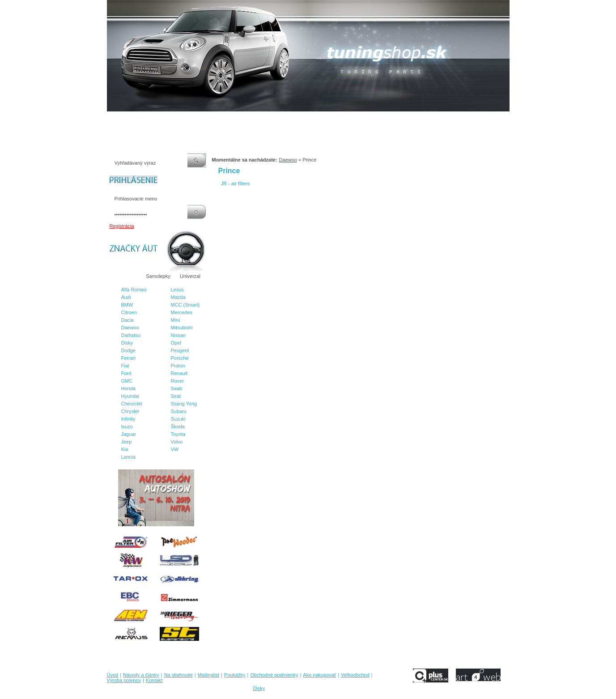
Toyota (178, 434)
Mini (175, 320)
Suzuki (178, 419)
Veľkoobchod (378, 120)
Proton (178, 366)
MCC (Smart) (185, 305)
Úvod (113, 120)
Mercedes (182, 312)
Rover (177, 381)
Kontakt (450, 120)
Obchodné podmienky (290, 120)
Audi (126, 297)
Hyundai (130, 396)
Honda (128, 388)
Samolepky (158, 276)
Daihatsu (131, 335)
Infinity (128, 419)
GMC (127, 381)
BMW (127, 305)
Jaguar (129, 434)
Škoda (178, 426)
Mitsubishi (182, 328)
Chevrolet (132, 404)
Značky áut (124, 276)
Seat (176, 396)
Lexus (177, 290)
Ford (126, 373)
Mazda (178, 297)
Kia (125, 449)
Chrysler (130, 411)
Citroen (129, 312)
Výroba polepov (417, 120)
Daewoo (130, 328)
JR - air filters (236, 183)
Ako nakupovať (339, 120)
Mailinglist (218, 120)
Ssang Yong (184, 404)
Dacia (127, 320)
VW (175, 449)
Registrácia (122, 226)
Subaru (179, 411)
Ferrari (128, 358)
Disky (127, 343)
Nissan (178, 335)
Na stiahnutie (185, 120)
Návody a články (144, 120)
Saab (177, 388)
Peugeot (180, 350)
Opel (176, 343)
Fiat (125, 366)
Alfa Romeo (134, 290)
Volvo (177, 442)
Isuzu (127, 426)
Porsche (180, 358)
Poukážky (247, 120)
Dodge (128, 350)
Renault (179, 373)
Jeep (127, 442)
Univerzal (190, 276)
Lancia (128, 457)
